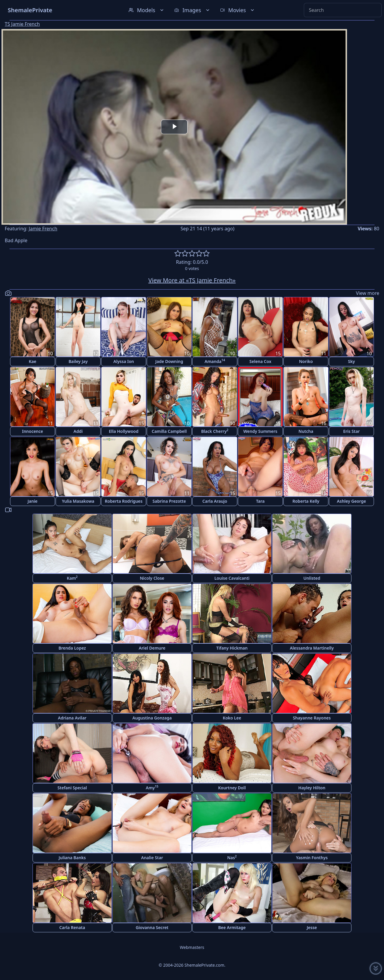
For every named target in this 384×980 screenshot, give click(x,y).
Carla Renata (72, 927)
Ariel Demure (152, 648)
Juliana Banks (72, 858)
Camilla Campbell (169, 431)
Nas (232, 857)
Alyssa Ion (124, 361)
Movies (238, 10)
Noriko (306, 361)
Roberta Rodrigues (124, 501)
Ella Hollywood (124, 431)
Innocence (32, 431)
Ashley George (351, 501)
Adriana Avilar (72, 718)
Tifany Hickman (232, 648)
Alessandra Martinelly (312, 648)
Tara (260, 501)
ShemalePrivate (30, 10)
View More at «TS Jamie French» (192, 280)
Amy (152, 787)
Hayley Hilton (312, 788)
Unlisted (312, 578)
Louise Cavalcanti (232, 578)
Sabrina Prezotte (169, 501)
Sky (351, 361)
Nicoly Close (152, 578)
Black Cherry (215, 431)
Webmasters (192, 947)
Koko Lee (232, 718)
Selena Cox (260, 361)
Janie (33, 501)
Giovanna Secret (152, 927)
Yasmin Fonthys (312, 858)
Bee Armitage (232, 927)
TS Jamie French (22, 24)
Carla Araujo (215, 501)
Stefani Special (72, 788)
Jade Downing (169, 361)
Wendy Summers (260, 431)
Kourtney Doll (232, 788)
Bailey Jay (78, 361)
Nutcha (306, 431)
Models (147, 10)
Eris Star (351, 431)
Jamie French (43, 229)
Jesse (312, 927)
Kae (32, 361)
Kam (72, 578)
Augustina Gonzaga (152, 718)
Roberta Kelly (306, 501)
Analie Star (152, 858)
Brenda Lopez (72, 648)
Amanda (215, 361)
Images (192, 10)
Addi (78, 431)
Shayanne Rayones (312, 718)
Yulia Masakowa (78, 501)
